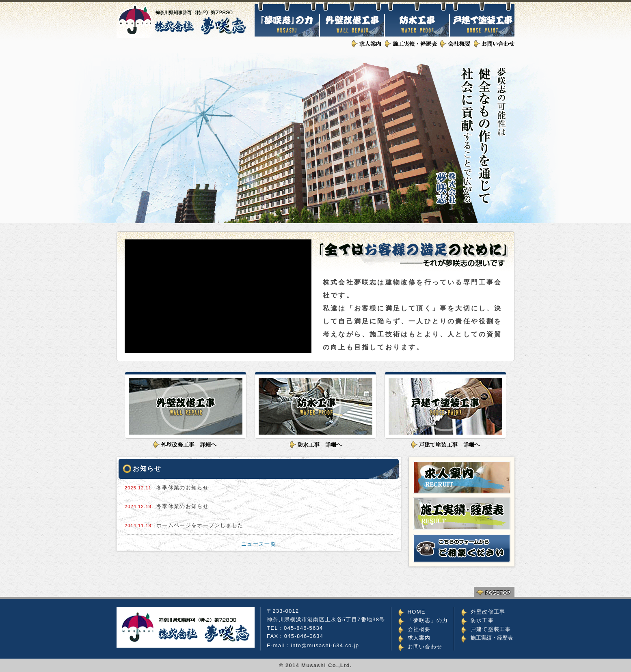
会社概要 (419, 629)
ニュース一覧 (259, 544)
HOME (417, 612)
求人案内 (419, 638)
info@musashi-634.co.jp (325, 645)
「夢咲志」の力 (428, 620)
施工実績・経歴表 (492, 638)
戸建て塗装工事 (491, 629)
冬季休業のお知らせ (183, 488)
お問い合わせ (425, 647)
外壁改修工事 (488, 612)
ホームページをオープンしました (200, 525)
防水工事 (482, 620)
